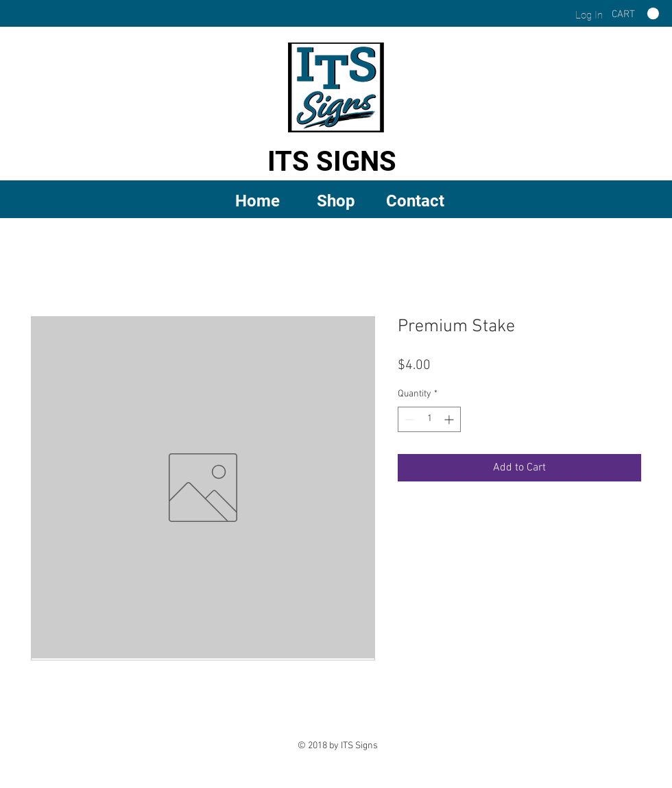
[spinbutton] (429, 419)
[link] (635, 14)
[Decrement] (408, 419)
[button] (336, 200)
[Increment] (450, 419)
